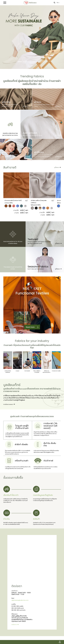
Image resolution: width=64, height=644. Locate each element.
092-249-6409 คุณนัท (19, 616)
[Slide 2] (25, 62)
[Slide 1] (20, 62)
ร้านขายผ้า (25, 418)
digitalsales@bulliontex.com (22, 607)
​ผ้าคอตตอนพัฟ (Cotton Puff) (17, 201)
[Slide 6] (44, 62)
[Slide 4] (34, 62)
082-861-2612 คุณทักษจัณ (20, 618)
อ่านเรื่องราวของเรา (10, 406)
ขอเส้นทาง (16, 632)
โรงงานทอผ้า (25, 391)
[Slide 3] (30, 62)
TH (58, 3)
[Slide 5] (39, 62)
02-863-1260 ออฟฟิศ (19, 613)
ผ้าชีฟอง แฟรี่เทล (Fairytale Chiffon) (42, 201)
